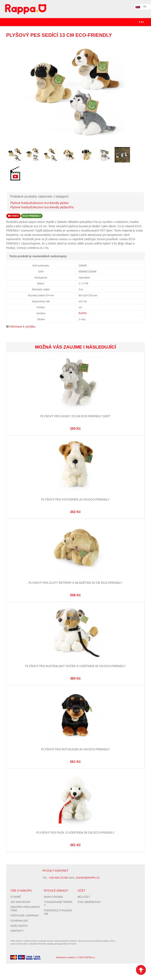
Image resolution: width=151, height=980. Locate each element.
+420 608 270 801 (59, 878)
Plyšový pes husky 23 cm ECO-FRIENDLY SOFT (75, 416)
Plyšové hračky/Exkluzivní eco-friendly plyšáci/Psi (42, 207)
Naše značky (19, 926)
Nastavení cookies (65, 957)
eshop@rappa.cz (88, 878)
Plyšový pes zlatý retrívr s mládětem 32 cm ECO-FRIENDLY (75, 583)
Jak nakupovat (21, 902)
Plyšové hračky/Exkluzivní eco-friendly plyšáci (39, 203)
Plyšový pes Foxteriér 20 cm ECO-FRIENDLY (75, 499)
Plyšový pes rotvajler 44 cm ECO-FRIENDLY (75, 749)
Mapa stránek (53, 897)
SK (145, 7)
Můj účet (84, 897)
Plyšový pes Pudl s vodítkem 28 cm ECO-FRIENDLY (75, 833)
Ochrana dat (19, 921)
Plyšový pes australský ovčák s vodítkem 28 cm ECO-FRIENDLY (75, 666)
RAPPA (83, 313)
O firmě (16, 897)
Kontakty (17, 931)
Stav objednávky (89, 902)
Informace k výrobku (22, 327)
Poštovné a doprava (25, 916)
